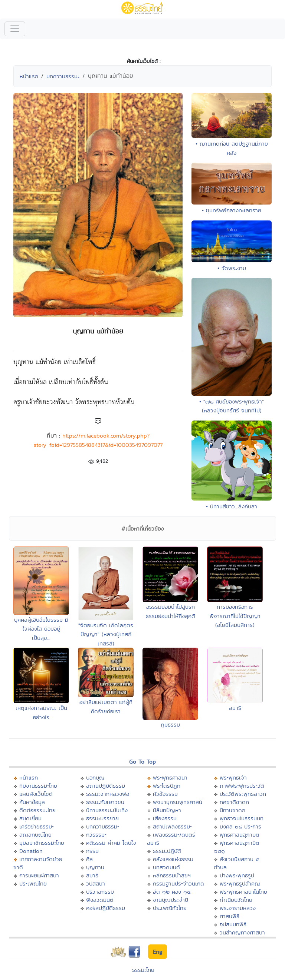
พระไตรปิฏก (167, 786)
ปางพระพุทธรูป (237, 875)
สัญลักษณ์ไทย (35, 835)
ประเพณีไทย (33, 883)
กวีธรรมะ (96, 835)
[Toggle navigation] (15, 29)
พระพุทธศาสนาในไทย (243, 892)
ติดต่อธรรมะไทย (37, 810)
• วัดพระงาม (232, 268)
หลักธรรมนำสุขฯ (172, 875)
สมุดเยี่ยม (30, 818)
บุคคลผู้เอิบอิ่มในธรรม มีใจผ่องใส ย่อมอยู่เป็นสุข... (41, 629)
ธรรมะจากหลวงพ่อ (108, 794)
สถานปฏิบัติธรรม (106, 786)
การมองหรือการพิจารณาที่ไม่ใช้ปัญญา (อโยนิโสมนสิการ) (235, 616)
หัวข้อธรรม (165, 794)
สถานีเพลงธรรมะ (172, 826)
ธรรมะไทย (143, 970)
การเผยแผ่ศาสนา (39, 875)
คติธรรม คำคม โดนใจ (111, 843)
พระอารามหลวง (238, 908)
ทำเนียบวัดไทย (236, 900)
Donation (31, 851)
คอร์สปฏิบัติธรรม (106, 908)
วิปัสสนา (96, 883)
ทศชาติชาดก (234, 802)
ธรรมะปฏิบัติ (167, 851)
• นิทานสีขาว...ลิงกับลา (232, 506)
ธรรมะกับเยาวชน (105, 802)
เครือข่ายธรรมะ (37, 826)
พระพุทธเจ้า (233, 778)
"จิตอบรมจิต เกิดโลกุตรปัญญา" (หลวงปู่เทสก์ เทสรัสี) (106, 634)
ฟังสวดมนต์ (100, 900)
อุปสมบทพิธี (233, 924)
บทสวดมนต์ (166, 867)
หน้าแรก (29, 76)
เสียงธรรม (165, 818)
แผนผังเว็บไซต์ (36, 794)
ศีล (89, 859)
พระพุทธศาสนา (170, 778)
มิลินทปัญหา (167, 810)
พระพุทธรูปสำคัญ (240, 883)
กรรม (92, 851)
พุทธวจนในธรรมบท (242, 818)
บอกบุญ (95, 778)
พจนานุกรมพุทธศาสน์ (178, 802)
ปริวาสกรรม (100, 892)
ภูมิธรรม (170, 725)
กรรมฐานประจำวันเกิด (178, 883)
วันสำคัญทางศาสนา (242, 932)
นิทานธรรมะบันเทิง (107, 810)
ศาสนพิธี (230, 916)
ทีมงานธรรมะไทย (38, 786)
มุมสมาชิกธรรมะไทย (42, 843)
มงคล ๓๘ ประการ (240, 826)
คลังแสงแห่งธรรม (173, 859)
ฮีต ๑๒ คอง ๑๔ (172, 892)
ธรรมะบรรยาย (102, 818)
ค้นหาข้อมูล (32, 802)
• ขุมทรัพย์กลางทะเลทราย (232, 210)
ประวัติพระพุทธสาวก (243, 794)
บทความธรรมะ (63, 76)
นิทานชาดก (232, 810)
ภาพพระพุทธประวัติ (242, 786)
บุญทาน (95, 867)
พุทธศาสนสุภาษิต (240, 835)
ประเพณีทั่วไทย (170, 908)
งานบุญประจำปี (171, 900)
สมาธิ (235, 708)
